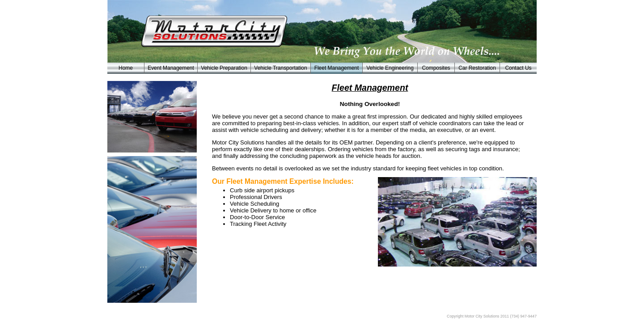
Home (126, 68)
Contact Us (518, 68)
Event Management (171, 68)
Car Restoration (477, 68)
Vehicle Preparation (224, 68)
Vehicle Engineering (390, 68)
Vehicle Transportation (280, 68)
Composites (436, 68)
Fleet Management (337, 68)
